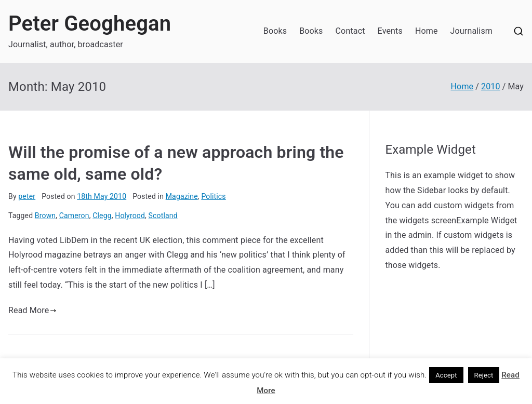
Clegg (102, 216)
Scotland (163, 216)
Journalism (471, 31)
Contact (350, 31)
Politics (213, 196)
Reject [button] (484, 375)
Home (427, 31)
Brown (45, 216)
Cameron (74, 216)
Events (390, 31)
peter (27, 196)
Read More (32, 310)
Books (275, 31)
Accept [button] (446, 375)
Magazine (182, 196)
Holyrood (130, 216)
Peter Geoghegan (90, 24)
